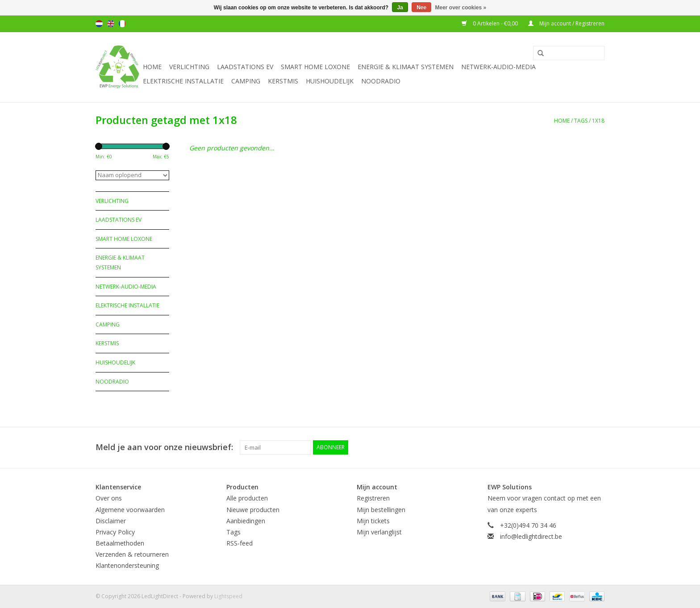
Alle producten (247, 498)
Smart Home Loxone (315, 67)
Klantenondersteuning (127, 565)
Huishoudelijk (330, 81)
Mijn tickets (373, 521)
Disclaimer (111, 521)
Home (152, 67)
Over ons (109, 498)
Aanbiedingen (246, 521)
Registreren (373, 498)
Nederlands (99, 24)
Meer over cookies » (461, 8)
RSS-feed (240, 543)
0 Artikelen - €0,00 (490, 23)
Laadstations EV (245, 67)
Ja (400, 8)
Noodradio (381, 81)
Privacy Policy (115, 532)
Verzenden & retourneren (132, 554)
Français (122, 24)
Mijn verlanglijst (379, 532)
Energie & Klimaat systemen (406, 67)
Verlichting (189, 67)
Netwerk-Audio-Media (498, 67)
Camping (246, 81)
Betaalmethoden (120, 543)
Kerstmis (283, 81)
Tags (581, 121)
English (111, 24)
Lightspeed (228, 596)
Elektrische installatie (183, 81)
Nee (421, 8)
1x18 (598, 121)
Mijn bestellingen (381, 510)
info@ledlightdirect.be (531, 536)
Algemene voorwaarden (130, 510)
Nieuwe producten (253, 510)
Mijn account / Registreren (566, 23)
